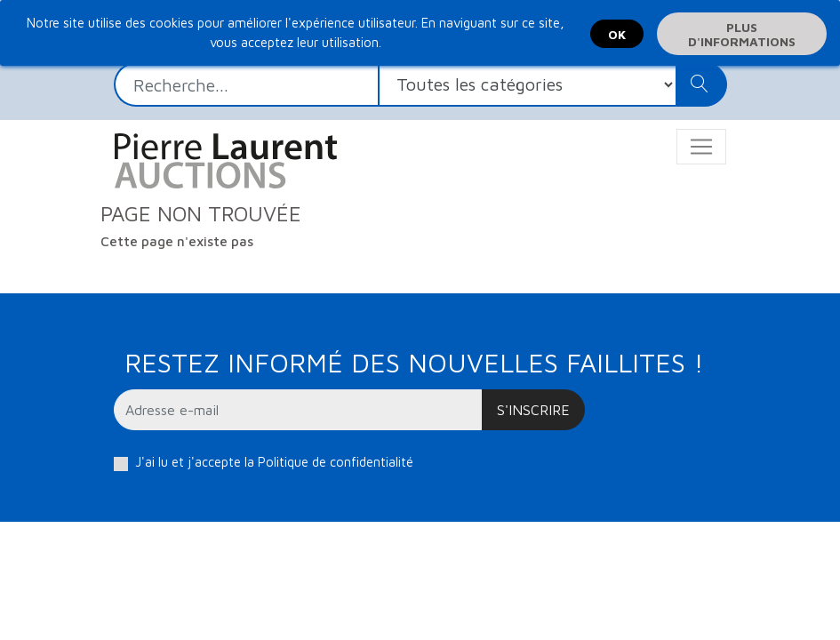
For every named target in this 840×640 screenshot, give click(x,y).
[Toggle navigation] (701, 147)
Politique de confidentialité (336, 462)
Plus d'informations (742, 34)
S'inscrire (533, 410)
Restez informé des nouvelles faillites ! (414, 362)
